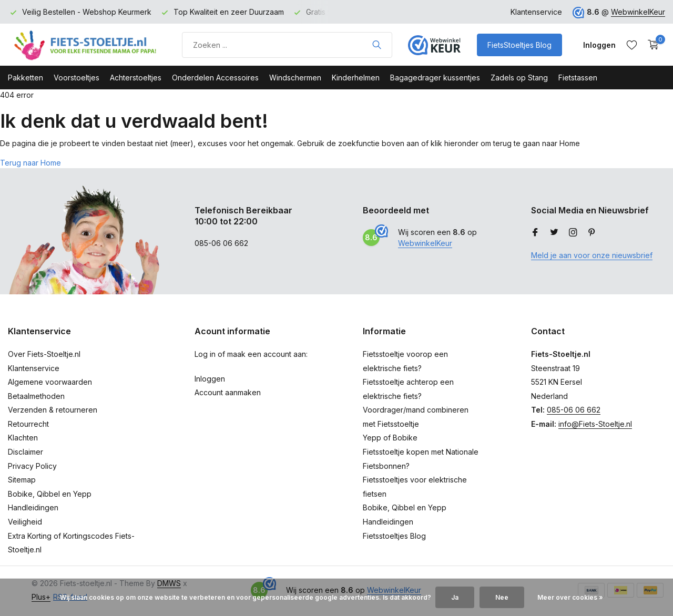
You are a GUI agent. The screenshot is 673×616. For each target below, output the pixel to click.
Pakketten (26, 78)
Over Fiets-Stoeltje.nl (44, 354)
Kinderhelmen (356, 78)
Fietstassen (578, 78)
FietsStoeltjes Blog (519, 45)
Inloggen (210, 379)
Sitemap (22, 480)
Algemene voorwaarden (50, 382)
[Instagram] (573, 233)
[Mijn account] (599, 45)
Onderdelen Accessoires (215, 78)
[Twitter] (554, 233)
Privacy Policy (32, 466)
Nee (502, 597)
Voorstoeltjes (77, 78)
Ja (455, 597)
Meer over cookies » (570, 597)
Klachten (23, 438)
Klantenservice (536, 12)
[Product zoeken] (287, 45)
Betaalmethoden (36, 396)
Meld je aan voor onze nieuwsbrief (592, 255)
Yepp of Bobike (390, 438)
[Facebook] (535, 233)
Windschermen (295, 78)
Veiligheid (25, 522)
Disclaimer (26, 452)
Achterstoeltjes (136, 78)
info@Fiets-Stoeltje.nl (595, 424)
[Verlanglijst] (632, 45)
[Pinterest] (592, 233)
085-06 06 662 (574, 410)
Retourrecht (28, 424)
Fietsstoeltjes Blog (394, 536)
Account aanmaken (228, 392)
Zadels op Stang (519, 78)
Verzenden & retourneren (53, 410)
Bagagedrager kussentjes (435, 78)
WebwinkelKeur (638, 12)
